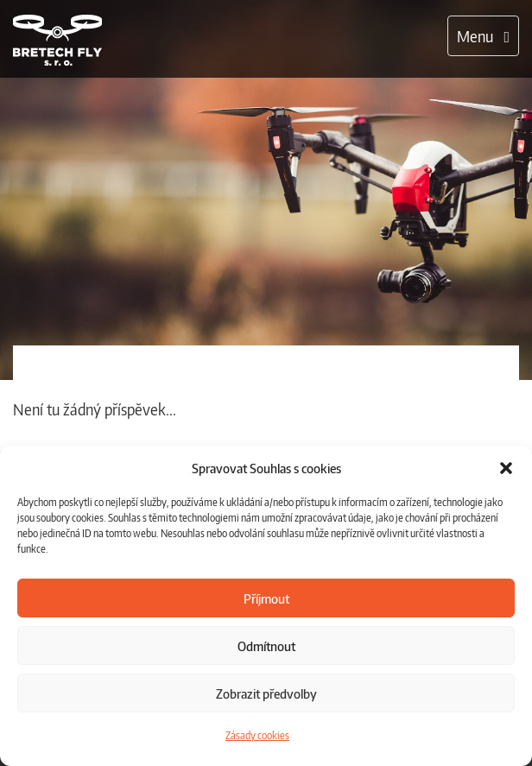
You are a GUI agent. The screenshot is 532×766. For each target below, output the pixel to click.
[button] (506, 468)
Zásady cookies (257, 735)
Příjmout (266, 598)
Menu (488, 40)
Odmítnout (266, 646)
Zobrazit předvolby (266, 693)
